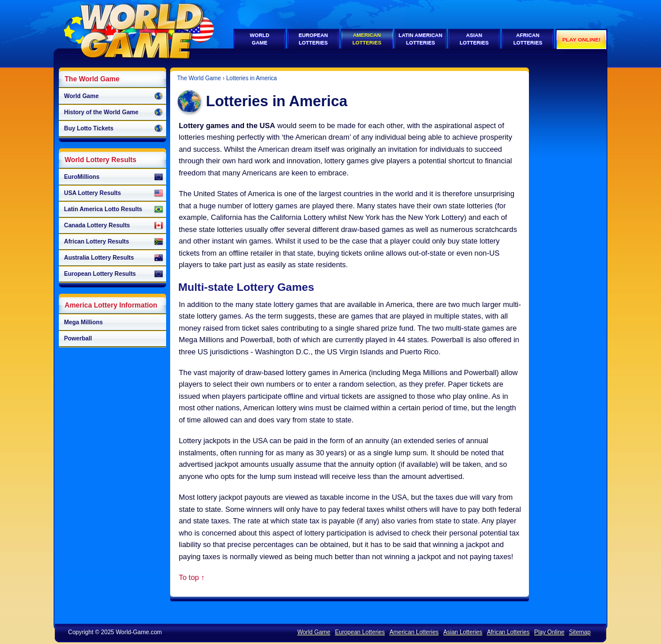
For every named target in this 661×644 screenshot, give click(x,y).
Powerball (78, 338)
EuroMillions (114, 177)
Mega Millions (83, 322)
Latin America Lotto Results (114, 209)
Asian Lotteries (463, 632)
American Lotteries (414, 632)
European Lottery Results (114, 274)
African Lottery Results (114, 242)
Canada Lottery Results (114, 226)
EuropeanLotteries (313, 39)
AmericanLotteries (367, 39)
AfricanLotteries (528, 39)
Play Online (549, 632)
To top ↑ (192, 577)
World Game (114, 96)
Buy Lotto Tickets (114, 129)
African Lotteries (508, 632)
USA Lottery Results (114, 193)
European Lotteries (360, 632)
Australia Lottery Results (114, 258)
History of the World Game (114, 113)
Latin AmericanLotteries (420, 39)
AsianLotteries (474, 39)
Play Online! (582, 40)
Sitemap (580, 632)
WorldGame (260, 39)
